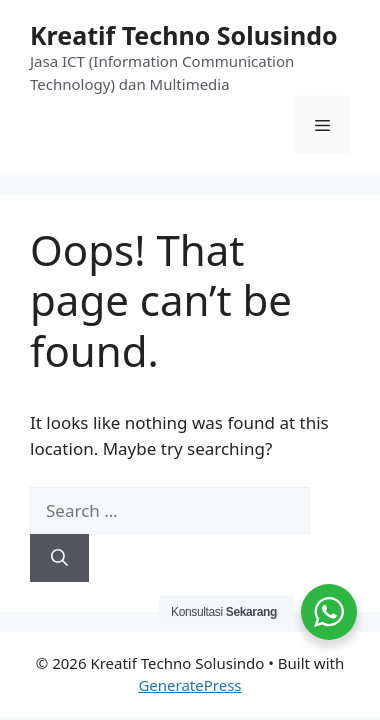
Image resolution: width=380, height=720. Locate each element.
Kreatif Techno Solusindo (184, 35)
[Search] (59, 558)
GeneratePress (189, 685)
